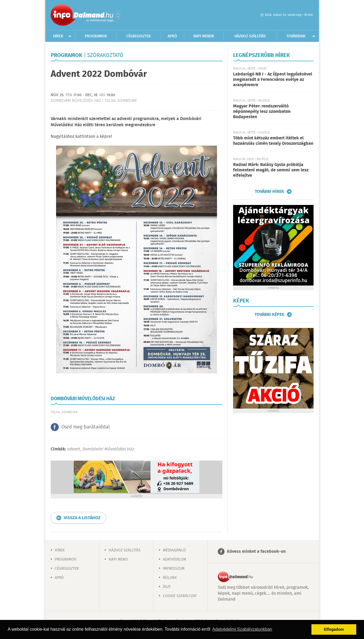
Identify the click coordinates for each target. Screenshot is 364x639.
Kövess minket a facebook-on (256, 552)
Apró (172, 36)
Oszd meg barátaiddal (86, 427)
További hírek (269, 192)
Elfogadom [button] (334, 629)
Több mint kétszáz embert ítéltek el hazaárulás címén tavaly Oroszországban (273, 141)
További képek (269, 315)
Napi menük (204, 36)
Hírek (58, 36)
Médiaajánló (174, 550)
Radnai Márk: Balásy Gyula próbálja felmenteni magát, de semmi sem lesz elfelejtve (271, 170)
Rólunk (170, 578)
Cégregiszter (139, 36)
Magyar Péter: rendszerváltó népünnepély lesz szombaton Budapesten (262, 112)
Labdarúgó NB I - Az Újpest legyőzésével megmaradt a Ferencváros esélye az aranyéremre (273, 80)
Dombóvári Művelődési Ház (108, 449)
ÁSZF (167, 587)
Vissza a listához (82, 518)
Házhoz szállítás (250, 36)
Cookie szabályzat (180, 596)
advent (74, 449)
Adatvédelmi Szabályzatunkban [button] (242, 629)
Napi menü (118, 559)
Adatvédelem (174, 559)
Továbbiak (296, 36)
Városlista (118, 15)
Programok (96, 36)
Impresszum (174, 569)
